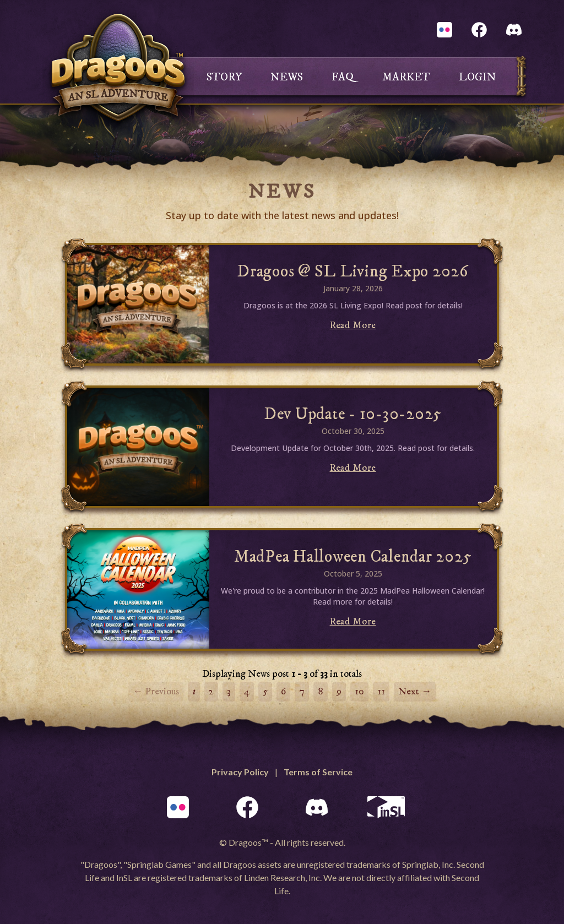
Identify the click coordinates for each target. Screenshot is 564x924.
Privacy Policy (240, 772)
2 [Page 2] (211, 692)
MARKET (406, 77)
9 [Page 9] (339, 692)
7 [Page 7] (302, 692)
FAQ (343, 77)
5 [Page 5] (265, 692)
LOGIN (478, 77)
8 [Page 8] (321, 692)
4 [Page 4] (247, 692)
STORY (224, 77)
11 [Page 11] (381, 692)
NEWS (287, 77)
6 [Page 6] (283, 692)
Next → (415, 692)
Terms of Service (318, 772)
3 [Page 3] (229, 692)
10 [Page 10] (359, 692)
